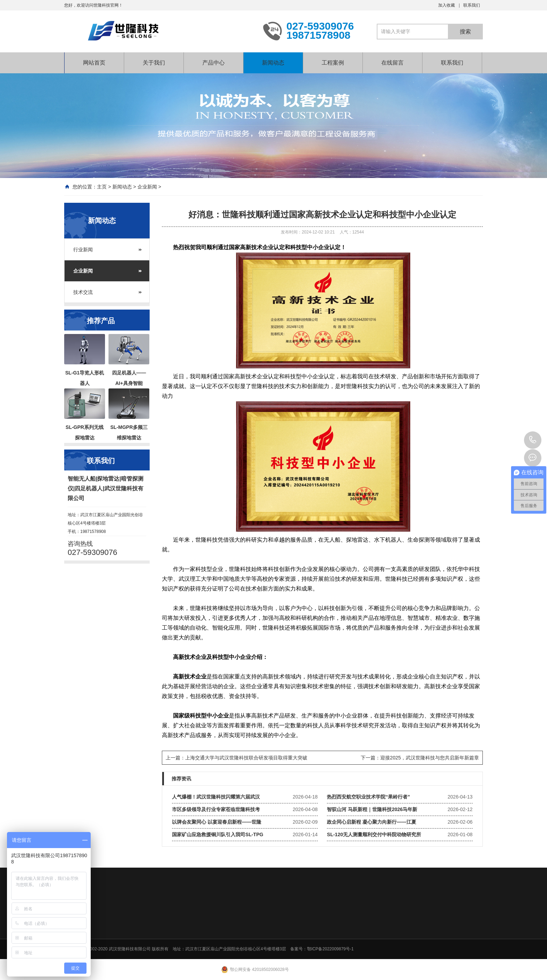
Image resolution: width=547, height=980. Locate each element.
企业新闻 (147, 187)
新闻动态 (273, 63)
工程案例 (333, 63)
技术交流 (83, 292)
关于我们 (154, 63)
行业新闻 (83, 250)
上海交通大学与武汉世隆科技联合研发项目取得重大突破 (246, 758)
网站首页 (94, 63)
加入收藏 (447, 5)
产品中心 (213, 63)
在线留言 (392, 63)
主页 (102, 187)
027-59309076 (533, 440)
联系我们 (472, 5)
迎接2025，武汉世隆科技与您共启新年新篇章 (430, 758)
